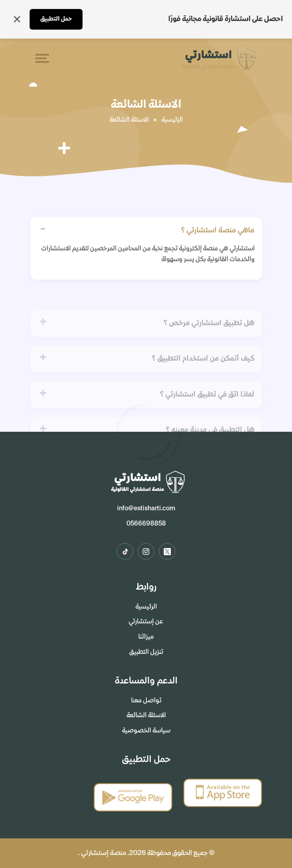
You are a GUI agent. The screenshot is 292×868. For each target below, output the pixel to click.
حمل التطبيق (56, 19)
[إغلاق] (17, 19)
